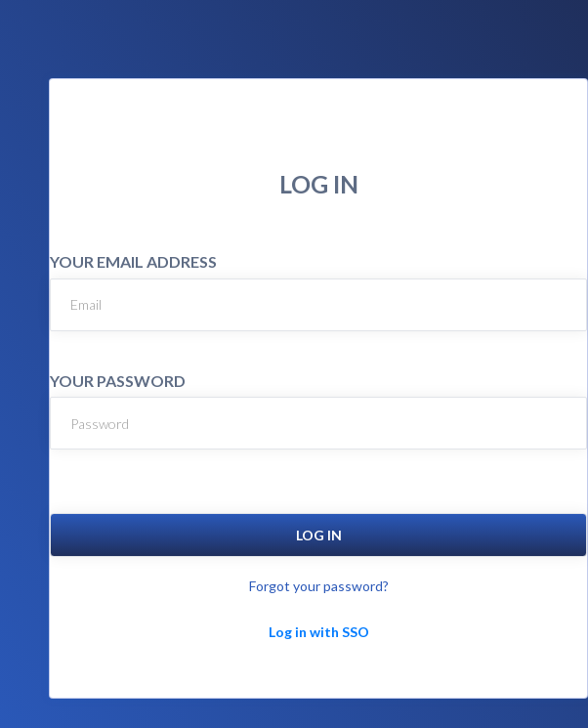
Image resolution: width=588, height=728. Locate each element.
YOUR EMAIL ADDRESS (133, 261)
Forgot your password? (319, 586)
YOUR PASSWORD (118, 381)
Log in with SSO (319, 632)
